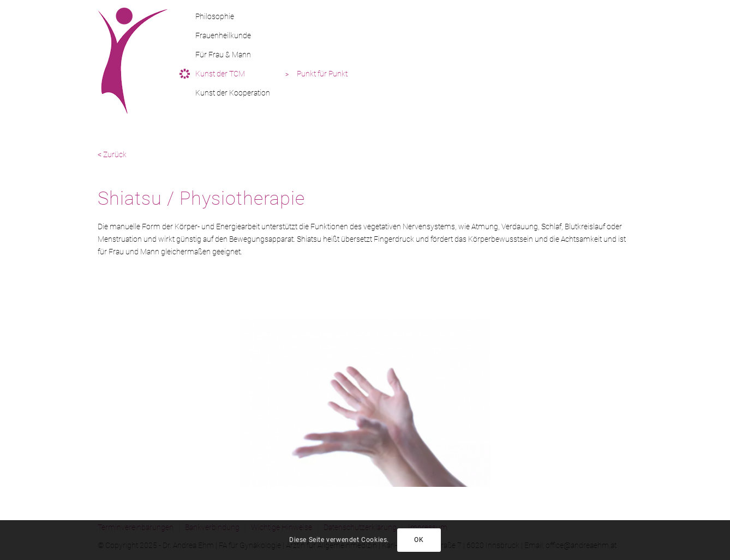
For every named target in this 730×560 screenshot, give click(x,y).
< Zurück (112, 154)
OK (419, 540)
